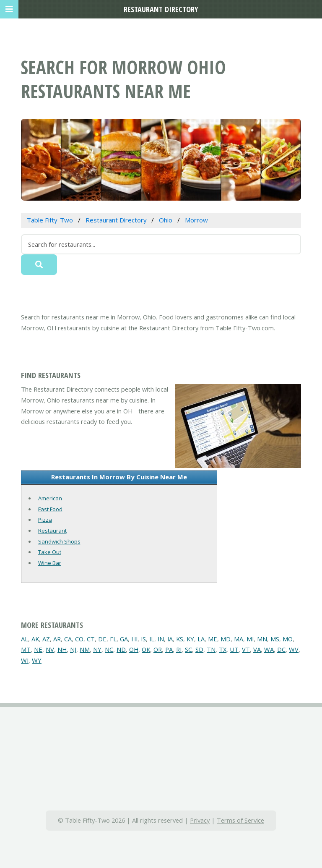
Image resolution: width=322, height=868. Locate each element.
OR (158, 649)
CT (91, 639)
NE (38, 649)
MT (26, 649)
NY (97, 649)
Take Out (50, 552)
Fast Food (50, 509)
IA (170, 639)
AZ (46, 639)
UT (234, 649)
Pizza (45, 520)
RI (179, 649)
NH (62, 649)
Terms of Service (240, 820)
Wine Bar (50, 563)
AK (35, 639)
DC (281, 649)
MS (275, 639)
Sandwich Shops (59, 541)
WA (269, 649)
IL (152, 639)
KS (180, 639)
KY (190, 639)
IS (143, 639)
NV (50, 649)
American (50, 498)
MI (250, 639)
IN (161, 639)
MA (239, 639)
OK (146, 649)
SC (188, 649)
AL (25, 639)
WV (294, 649)
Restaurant (52, 531)
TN (211, 649)
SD (199, 649)
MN (262, 639)
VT (246, 649)
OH (134, 649)
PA (169, 649)
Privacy (200, 820)
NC (109, 649)
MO (288, 639)
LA (201, 639)
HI (134, 639)
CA (68, 639)
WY (37, 660)
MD (226, 639)
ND (121, 649)
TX (223, 649)
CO (79, 639)
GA (124, 639)
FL (113, 639)
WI (25, 660)
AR (57, 639)
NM (85, 649)
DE (102, 639)
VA (257, 649)
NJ (73, 649)
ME (213, 639)
